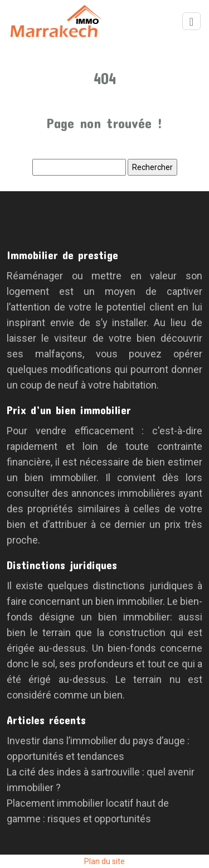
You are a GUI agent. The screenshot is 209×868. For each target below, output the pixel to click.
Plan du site (104, 861)
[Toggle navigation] (191, 21)
